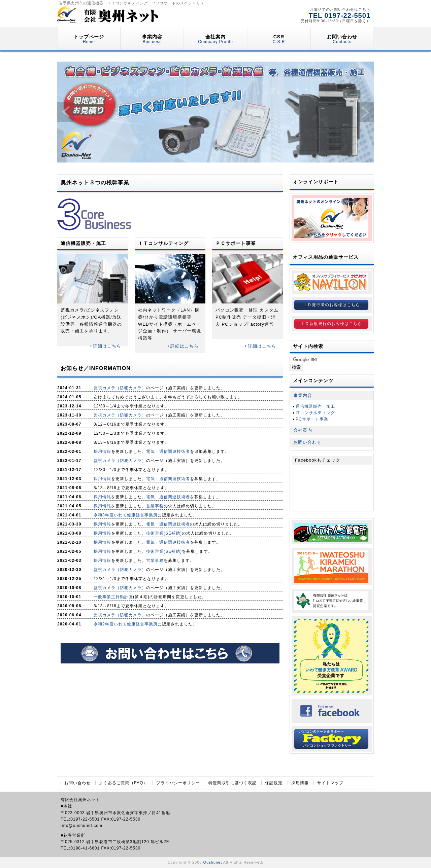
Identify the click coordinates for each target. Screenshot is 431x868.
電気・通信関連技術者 (168, 451)
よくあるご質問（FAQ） (123, 783)
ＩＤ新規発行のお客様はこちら (331, 324)
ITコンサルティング (315, 413)
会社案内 (215, 39)
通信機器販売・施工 (315, 406)
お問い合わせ (342, 39)
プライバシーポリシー (178, 783)
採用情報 (102, 451)
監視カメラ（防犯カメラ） (120, 388)
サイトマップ (330, 783)
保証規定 (274, 783)
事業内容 (152, 39)
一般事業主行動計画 (113, 597)
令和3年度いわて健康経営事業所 (126, 515)
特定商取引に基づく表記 (233, 783)
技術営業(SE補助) (164, 533)
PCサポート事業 (312, 419)
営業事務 (155, 506)
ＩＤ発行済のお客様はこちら (331, 305)
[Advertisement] (170, 721)
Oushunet (213, 862)
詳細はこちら (107, 346)
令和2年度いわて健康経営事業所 (126, 624)
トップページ (89, 39)
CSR (279, 39)
